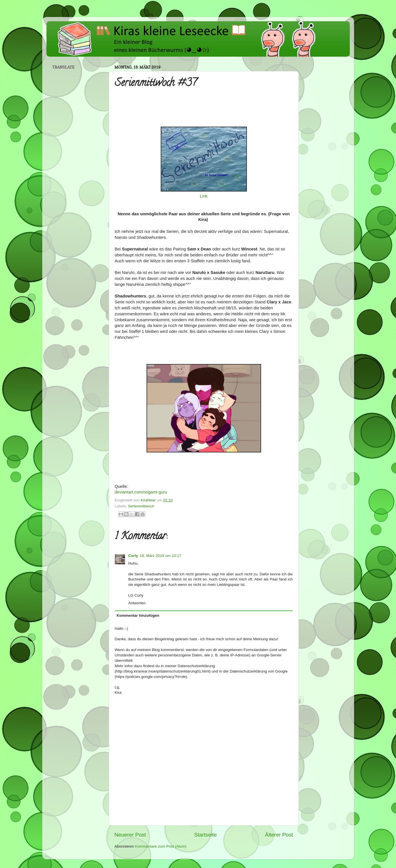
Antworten (137, 603)
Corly (133, 556)
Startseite (206, 835)
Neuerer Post (130, 835)
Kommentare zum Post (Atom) (161, 846)
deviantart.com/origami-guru (141, 492)
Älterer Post (279, 835)
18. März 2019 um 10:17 (160, 556)
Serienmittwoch (141, 506)
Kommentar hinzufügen (138, 615)
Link (204, 196)
